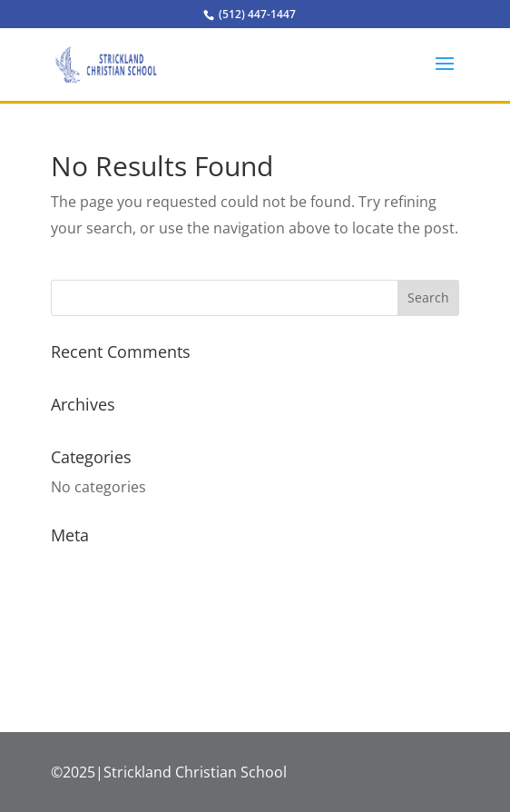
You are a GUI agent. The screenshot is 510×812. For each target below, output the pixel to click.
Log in (71, 565)
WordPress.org (103, 666)
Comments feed (105, 632)
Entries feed (92, 599)
